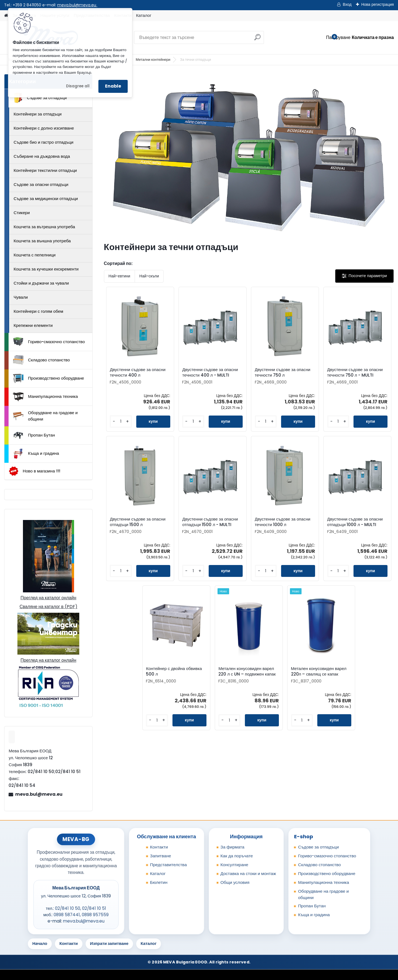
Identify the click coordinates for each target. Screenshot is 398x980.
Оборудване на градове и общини (45, 416)
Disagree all (78, 86)
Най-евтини (119, 276)
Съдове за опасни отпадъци (41, 184)
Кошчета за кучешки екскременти (46, 269)
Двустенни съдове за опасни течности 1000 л (283, 522)
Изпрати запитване (109, 943)
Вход (347, 4)
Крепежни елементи (33, 325)
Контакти (159, 847)
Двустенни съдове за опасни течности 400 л (138, 372)
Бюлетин (159, 882)
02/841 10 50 (68, 908)
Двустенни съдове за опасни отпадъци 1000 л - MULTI (355, 522)
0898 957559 (95, 915)
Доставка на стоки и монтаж (248, 873)
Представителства (168, 865)
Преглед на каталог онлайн (48, 598)
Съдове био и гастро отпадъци (43, 142)
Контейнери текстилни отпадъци (45, 170)
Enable (113, 86)
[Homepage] (6, 16)
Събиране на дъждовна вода (42, 156)
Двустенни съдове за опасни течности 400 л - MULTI (210, 372)
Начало (40, 943)
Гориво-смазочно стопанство (49, 342)
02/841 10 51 (94, 908)
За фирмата (233, 847)
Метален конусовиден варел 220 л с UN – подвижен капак (247, 671)
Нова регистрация (378, 4)
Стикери (22, 213)
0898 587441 (67, 915)
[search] (257, 39)
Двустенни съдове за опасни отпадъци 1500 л (138, 522)
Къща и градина (36, 454)
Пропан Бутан (34, 435)
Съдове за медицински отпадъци (46, 199)
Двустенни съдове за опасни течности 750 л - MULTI (355, 372)
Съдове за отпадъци (40, 98)
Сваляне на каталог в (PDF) (49, 607)
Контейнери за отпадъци (38, 114)
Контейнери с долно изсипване (44, 128)
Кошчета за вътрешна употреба (44, 227)
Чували (21, 297)
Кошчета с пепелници (35, 255)
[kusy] (121, 421)
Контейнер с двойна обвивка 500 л (174, 671)
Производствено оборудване (49, 379)
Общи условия (235, 882)
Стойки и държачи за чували (41, 283)
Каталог (144, 15)
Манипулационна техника (45, 397)
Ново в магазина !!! (34, 471)
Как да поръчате (237, 856)
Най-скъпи (149, 276)
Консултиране (235, 865)
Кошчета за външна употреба (42, 241)
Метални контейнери (153, 60)
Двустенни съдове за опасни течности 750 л (283, 372)
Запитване (161, 856)
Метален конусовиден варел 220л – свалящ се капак (319, 671)
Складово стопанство (41, 360)
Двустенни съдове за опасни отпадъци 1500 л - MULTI (210, 522)
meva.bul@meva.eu (77, 5)
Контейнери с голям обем (38, 311)
